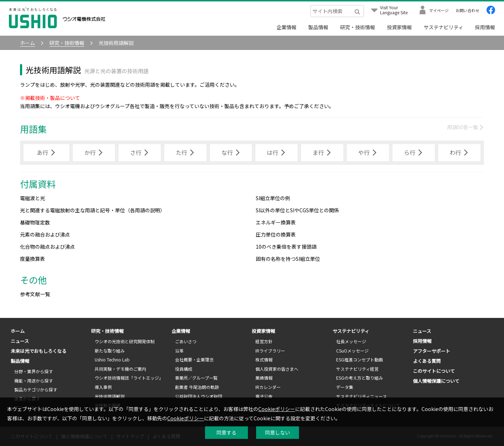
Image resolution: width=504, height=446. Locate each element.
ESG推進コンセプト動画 (360, 359)
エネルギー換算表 (276, 222)
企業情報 (286, 27)
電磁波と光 (33, 198)
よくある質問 (427, 361)
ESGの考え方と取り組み (360, 378)
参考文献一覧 (35, 294)
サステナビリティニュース (361, 396)
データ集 (345, 387)
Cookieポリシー (277, 409)
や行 (368, 153)
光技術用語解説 (110, 396)
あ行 (46, 153)
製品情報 (318, 27)
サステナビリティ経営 (357, 369)
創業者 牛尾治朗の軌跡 (197, 387)
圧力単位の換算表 (276, 234)
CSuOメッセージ (352, 351)
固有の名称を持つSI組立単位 (288, 259)
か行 (94, 153)
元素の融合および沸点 (45, 234)
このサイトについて (434, 371)
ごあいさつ (186, 341)
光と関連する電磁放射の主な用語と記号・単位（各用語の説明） (93, 210)
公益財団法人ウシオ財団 (199, 396)
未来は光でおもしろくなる (39, 351)
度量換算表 (33, 259)
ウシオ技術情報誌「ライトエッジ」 (129, 378)
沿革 (179, 351)
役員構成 (184, 369)
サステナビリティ (443, 27)
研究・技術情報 (358, 27)
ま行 (322, 153)
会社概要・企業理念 (194, 359)
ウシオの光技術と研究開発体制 (125, 341)
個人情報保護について (436, 381)
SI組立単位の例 (273, 198)
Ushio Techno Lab (112, 359)
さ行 (140, 153)
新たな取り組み (110, 351)
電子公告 (264, 396)
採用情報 (485, 27)
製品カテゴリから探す (36, 389)
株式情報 (264, 359)
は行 (276, 153)
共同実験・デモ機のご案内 (120, 369)
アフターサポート (431, 351)
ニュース (20, 341)
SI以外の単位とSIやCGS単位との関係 (297, 210)
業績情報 (264, 378)
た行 (185, 153)
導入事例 (103, 387)
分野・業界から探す (34, 371)
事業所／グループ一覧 (196, 378)
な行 (231, 153)
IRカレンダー (268, 387)
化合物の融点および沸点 (48, 247)
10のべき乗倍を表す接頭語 (286, 247)
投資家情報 (399, 27)
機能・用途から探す (34, 381)
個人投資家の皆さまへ (277, 369)
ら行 (414, 153)
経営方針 (264, 341)
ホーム (18, 331)
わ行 (459, 153)
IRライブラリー (270, 351)
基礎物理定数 (35, 222)
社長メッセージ (351, 341)
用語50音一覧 (466, 127)
